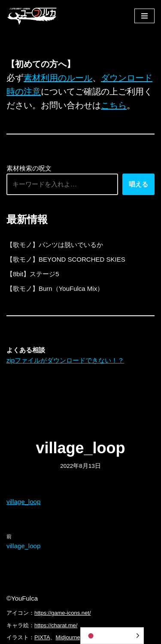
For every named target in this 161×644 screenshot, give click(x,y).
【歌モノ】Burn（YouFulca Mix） (55, 288)
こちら (114, 105)
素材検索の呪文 (29, 168)
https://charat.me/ (56, 625)
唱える (138, 184)
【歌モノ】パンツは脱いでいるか (55, 245)
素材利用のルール (58, 78)
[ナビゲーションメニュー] (144, 16)
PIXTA (42, 637)
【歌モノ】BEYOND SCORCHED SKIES (66, 259)
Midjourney (70, 637)
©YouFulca (22, 598)
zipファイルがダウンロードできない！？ (65, 360)
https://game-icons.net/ (63, 613)
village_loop (23, 502)
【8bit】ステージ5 (33, 274)
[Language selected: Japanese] (112, 636)
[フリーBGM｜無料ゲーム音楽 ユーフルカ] (32, 16)
